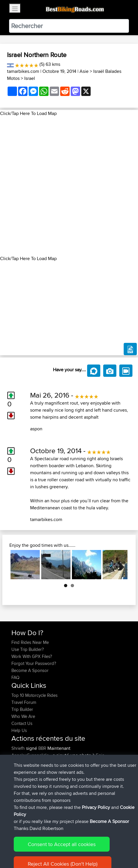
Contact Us (22, 723)
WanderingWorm (28, 783)
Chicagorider (24, 790)
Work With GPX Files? (32, 656)
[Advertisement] (69, 186)
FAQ (15, 677)
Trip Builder (22, 709)
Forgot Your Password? (34, 663)
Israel (30, 78)
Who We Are (23, 716)
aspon (36, 429)
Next (119, 565)
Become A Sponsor (30, 670)
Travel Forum (24, 702)
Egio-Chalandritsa (106, 769)
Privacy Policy (90, 845)
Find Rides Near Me (30, 642)
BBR (42, 748)
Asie (84, 71)
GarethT (19, 797)
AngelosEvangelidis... (31, 755)
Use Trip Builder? (28, 649)
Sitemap (66, 845)
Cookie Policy (119, 845)
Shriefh (19, 748)
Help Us (19, 730)
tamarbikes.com (23, 71)
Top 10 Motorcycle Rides (34, 695)
